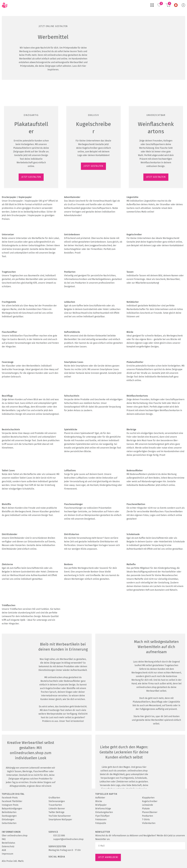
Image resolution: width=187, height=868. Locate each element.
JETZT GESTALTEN (14, 64)
